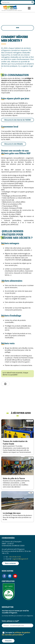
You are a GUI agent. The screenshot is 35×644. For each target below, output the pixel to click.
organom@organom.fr (20, 559)
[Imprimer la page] (5, 384)
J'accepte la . (16, 634)
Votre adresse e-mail (10, 621)
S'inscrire (8, 641)
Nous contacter (10, 563)
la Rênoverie (26, 260)
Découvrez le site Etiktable (14, 144)
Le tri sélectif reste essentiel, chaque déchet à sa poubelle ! (15, 374)
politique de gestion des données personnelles (16, 634)
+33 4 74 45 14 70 (15, 557)
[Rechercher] (33, 2)
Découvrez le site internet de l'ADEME (17, 120)
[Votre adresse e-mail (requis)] (18, 625)
